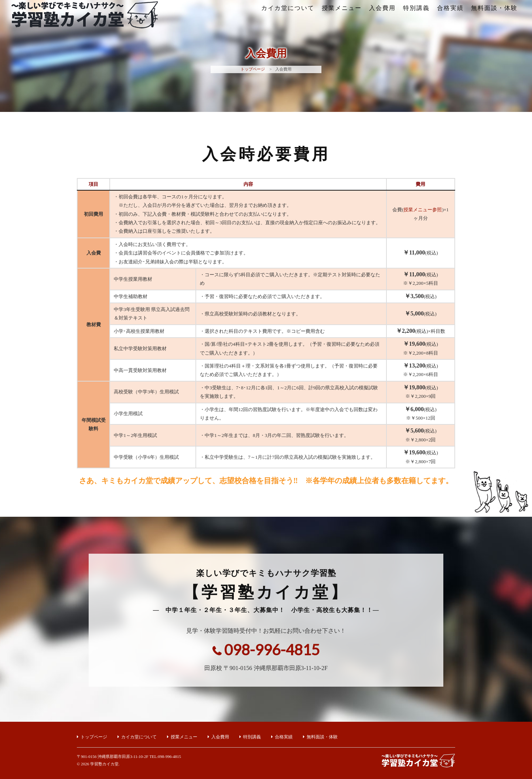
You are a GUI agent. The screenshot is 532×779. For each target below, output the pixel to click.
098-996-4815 (272, 650)
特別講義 (416, 8)
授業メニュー (342, 8)
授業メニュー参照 (423, 210)
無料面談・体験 (494, 8)
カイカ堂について (288, 8)
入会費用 (382, 8)
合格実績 (450, 8)
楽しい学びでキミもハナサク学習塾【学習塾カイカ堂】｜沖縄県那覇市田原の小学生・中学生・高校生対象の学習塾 (85, 22)
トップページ (253, 69)
